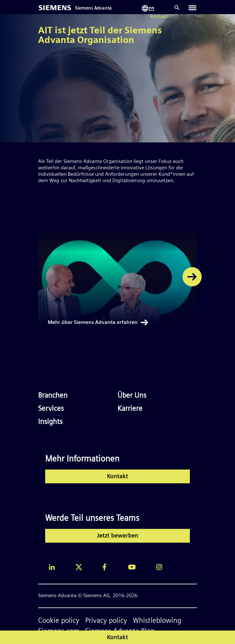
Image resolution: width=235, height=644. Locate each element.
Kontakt (117, 477)
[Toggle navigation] (192, 8)
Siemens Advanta (93, 8)
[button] (192, 277)
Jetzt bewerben (118, 536)
